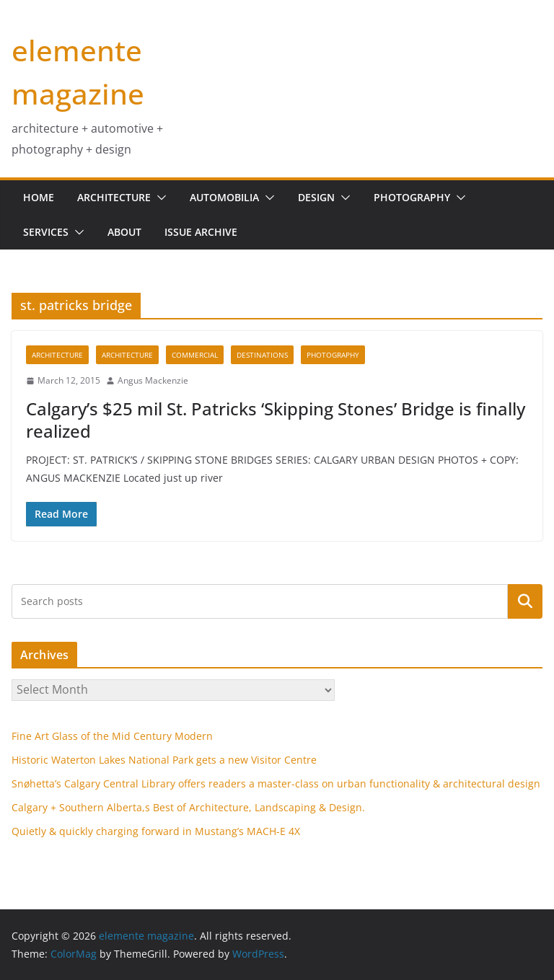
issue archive (201, 232)
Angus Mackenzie (153, 380)
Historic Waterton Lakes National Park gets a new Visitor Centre (164, 760)
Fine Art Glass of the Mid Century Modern (112, 736)
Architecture (114, 197)
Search (525, 601)
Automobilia (224, 197)
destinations (262, 355)
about (124, 232)
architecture (57, 355)
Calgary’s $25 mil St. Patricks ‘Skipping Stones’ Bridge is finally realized (276, 420)
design (316, 197)
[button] (159, 198)
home (39, 197)
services (46, 232)
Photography (412, 197)
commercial (195, 355)
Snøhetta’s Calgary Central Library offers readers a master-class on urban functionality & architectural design (276, 783)
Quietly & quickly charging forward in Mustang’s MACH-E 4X (156, 831)
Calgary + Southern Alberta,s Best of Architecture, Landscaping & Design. (188, 807)
